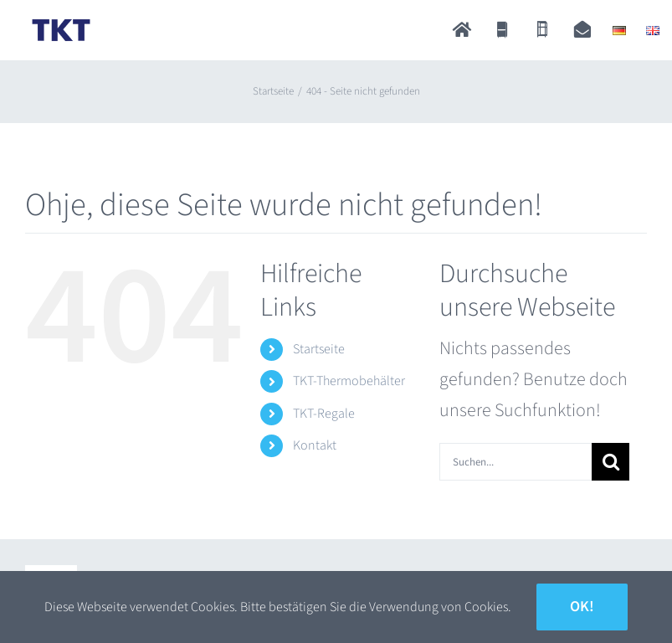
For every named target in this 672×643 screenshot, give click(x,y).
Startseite (319, 349)
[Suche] (610, 462)
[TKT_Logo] (61, 23)
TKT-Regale (324, 414)
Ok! (582, 607)
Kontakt (315, 445)
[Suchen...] (516, 462)
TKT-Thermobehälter (349, 381)
